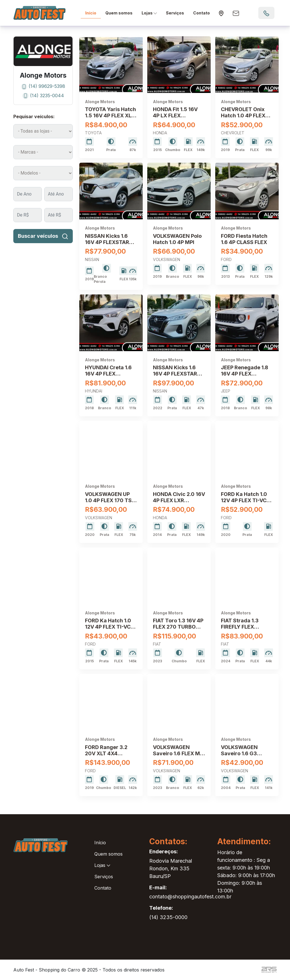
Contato (201, 13)
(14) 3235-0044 (43, 96)
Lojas (149, 13)
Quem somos (119, 13)
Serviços (175, 13)
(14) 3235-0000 (168, 917)
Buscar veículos (43, 236)
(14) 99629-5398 (43, 86)
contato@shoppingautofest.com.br (190, 897)
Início (91, 13)
